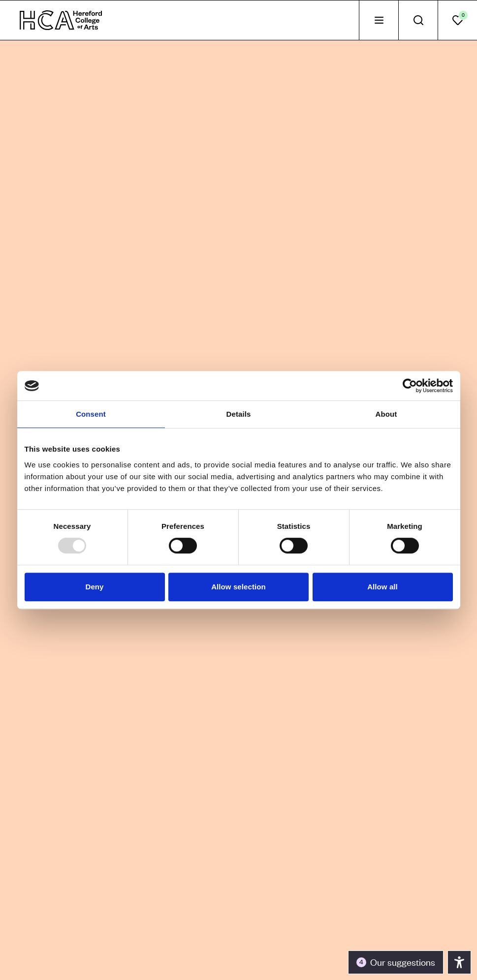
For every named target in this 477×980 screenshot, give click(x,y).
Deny (94, 587)
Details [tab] (239, 414)
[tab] (379, 20)
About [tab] (386, 414)
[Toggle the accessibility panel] (396, 962)
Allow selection (238, 587)
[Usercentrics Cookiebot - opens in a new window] (410, 386)
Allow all (382, 587)
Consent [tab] (91, 414)
